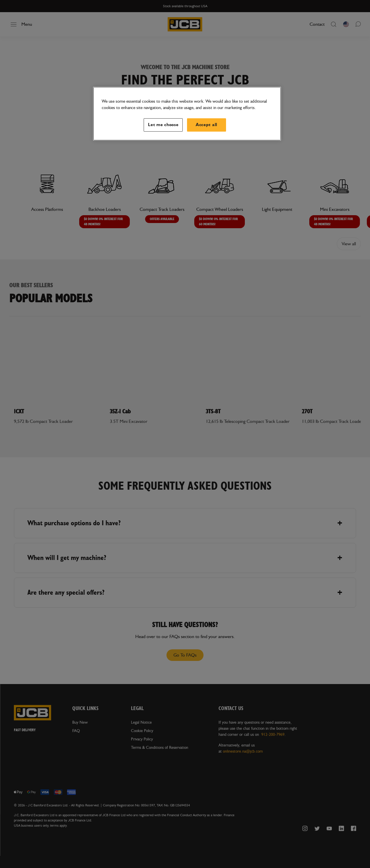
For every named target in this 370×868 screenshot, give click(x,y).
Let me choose (163, 125)
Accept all (207, 125)
